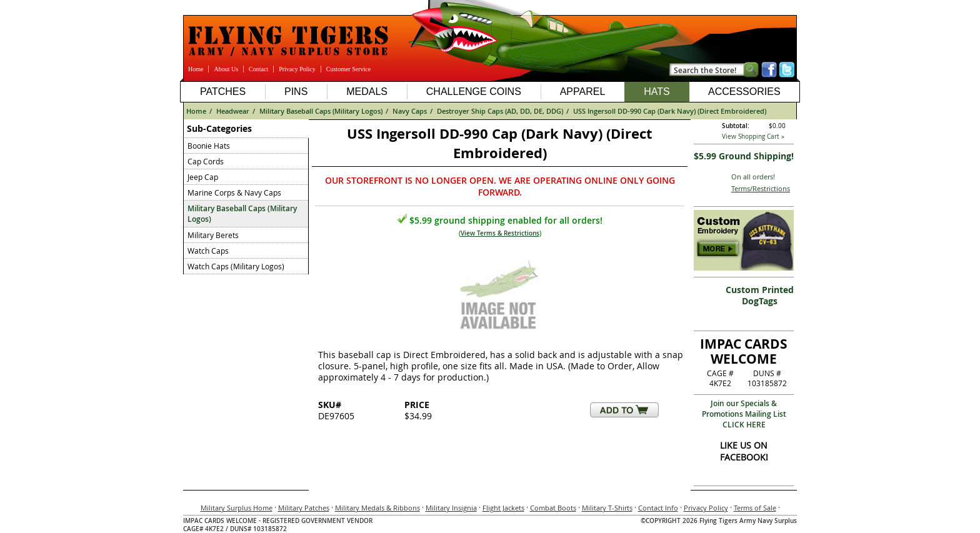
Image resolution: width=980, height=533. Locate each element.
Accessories (744, 92)
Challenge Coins (474, 92)
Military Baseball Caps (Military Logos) (321, 111)
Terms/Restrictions (761, 188)
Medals (367, 92)
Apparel (583, 92)
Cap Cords (206, 161)
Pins (296, 92)
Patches (223, 92)
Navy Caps (410, 111)
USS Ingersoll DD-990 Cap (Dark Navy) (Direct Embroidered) (670, 111)
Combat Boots (553, 508)
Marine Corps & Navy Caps (234, 192)
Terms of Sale (755, 508)
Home (196, 69)
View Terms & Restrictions (500, 233)
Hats (657, 92)
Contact (258, 69)
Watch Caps (208, 251)
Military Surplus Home (237, 508)
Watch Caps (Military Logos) (236, 266)
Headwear (233, 111)
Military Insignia (451, 508)
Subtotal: (736, 126)
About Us (226, 69)
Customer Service (348, 69)
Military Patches (304, 508)
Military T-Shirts (607, 508)
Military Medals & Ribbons (377, 508)
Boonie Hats (209, 146)
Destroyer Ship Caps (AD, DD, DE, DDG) (500, 111)
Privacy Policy (297, 69)
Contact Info (658, 508)
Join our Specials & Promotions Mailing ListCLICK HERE (744, 414)
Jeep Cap (203, 177)
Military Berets (213, 235)
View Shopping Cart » (753, 137)
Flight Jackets (503, 508)
